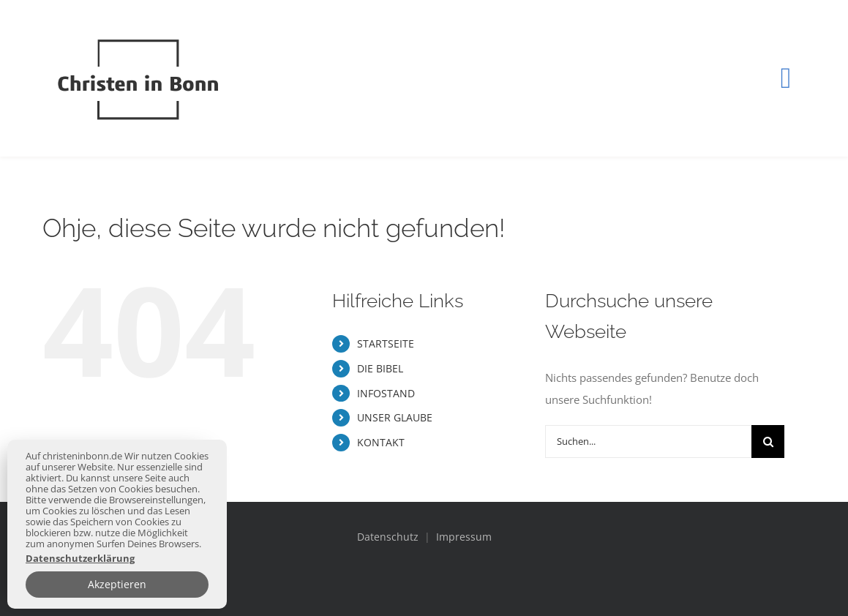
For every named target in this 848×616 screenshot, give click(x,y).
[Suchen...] (649, 442)
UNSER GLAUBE (395, 417)
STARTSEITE (386, 343)
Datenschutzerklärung (80, 559)
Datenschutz (389, 537)
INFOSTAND (386, 393)
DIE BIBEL (380, 368)
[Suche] (768, 442)
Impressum (464, 537)
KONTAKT (381, 442)
